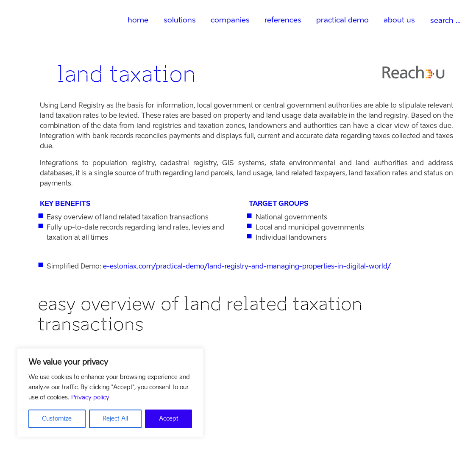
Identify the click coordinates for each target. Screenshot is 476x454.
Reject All (115, 419)
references (283, 20)
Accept (169, 419)
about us (399, 20)
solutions (180, 20)
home (138, 20)
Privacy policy (90, 397)
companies (230, 20)
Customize (57, 419)
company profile (64, 414)
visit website (57, 424)
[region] (110, 393)
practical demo (342, 20)
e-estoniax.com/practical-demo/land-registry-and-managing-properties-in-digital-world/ (247, 266)
